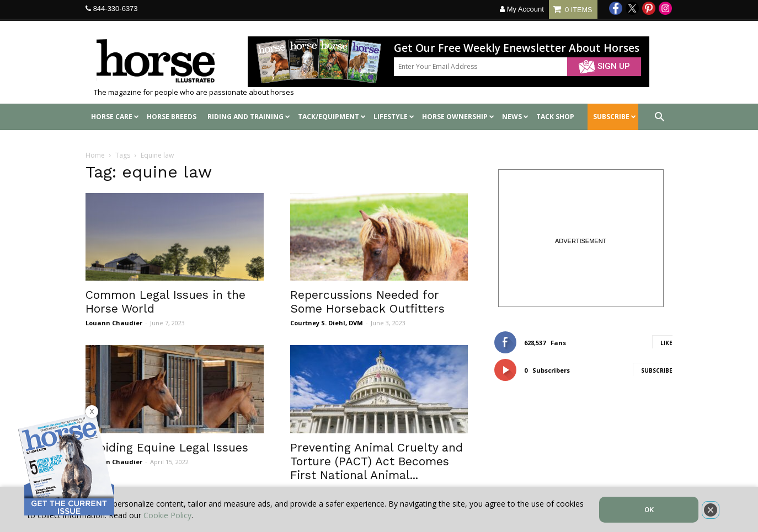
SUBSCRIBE (615, 117)
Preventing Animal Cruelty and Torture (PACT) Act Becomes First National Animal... (377, 461)
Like (666, 343)
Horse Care (115, 117)
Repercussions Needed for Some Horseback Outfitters (367, 302)
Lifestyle (394, 117)
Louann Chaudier (114, 323)
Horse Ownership (458, 117)
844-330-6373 (116, 9)
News (515, 117)
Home (95, 155)
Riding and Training (249, 117)
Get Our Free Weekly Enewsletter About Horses (517, 48)
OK (649, 510)
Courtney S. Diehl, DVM (327, 323)
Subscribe (657, 370)
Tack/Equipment (332, 117)
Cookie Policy (167, 515)
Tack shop (555, 117)
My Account (522, 9)
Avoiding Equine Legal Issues (167, 447)
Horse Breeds (172, 117)
